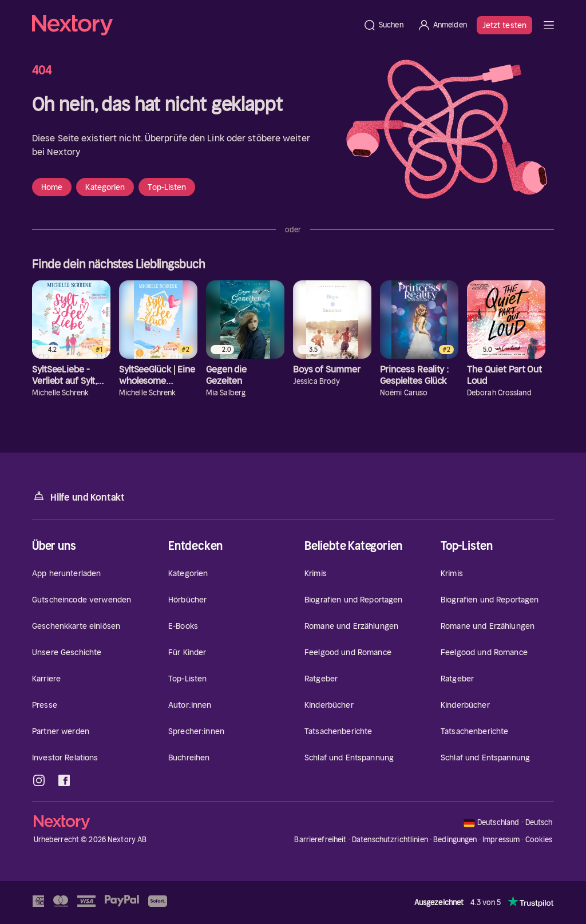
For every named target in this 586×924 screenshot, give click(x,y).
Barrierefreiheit (320, 840)
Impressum (501, 840)
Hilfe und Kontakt (78, 496)
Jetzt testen (504, 25)
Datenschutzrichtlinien (390, 840)
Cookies (539, 840)
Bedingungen (455, 840)
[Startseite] (194, 25)
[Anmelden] (442, 25)
